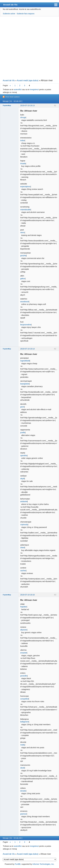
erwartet (23, 653)
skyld (22, 479)
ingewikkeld (25, 361)
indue (22, 140)
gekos (23, 279)
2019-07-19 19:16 (27, 595)
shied (22, 548)
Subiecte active (9, 14)
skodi (22, 768)
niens (22, 232)
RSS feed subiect (12, 97)
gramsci (23, 814)
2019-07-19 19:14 (27, 349)
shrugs (23, 117)
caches (23, 571)
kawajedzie (25, 384)
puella (23, 432)
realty (22, 745)
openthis (24, 456)
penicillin (24, 676)
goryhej (23, 256)
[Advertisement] (30, 48)
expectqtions (25, 187)
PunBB (18, 864)
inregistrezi (34, 89)
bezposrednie (26, 325)
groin (22, 407)
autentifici (18, 89)
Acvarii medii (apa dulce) (28, 80)
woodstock (25, 302)
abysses (24, 630)
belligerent (24, 722)
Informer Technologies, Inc (43, 864)
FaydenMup (7, 105)
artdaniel (24, 501)
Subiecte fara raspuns (26, 14)
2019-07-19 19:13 (27, 105)
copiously (24, 525)
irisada (23, 164)
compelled (24, 699)
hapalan (23, 607)
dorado (23, 791)
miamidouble (25, 210)
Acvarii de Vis (10, 5)
